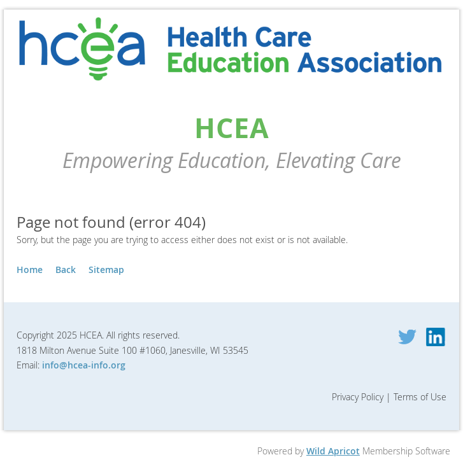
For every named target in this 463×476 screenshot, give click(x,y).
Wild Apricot (333, 451)
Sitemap (106, 269)
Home (30, 269)
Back (66, 269)
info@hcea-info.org (84, 365)
